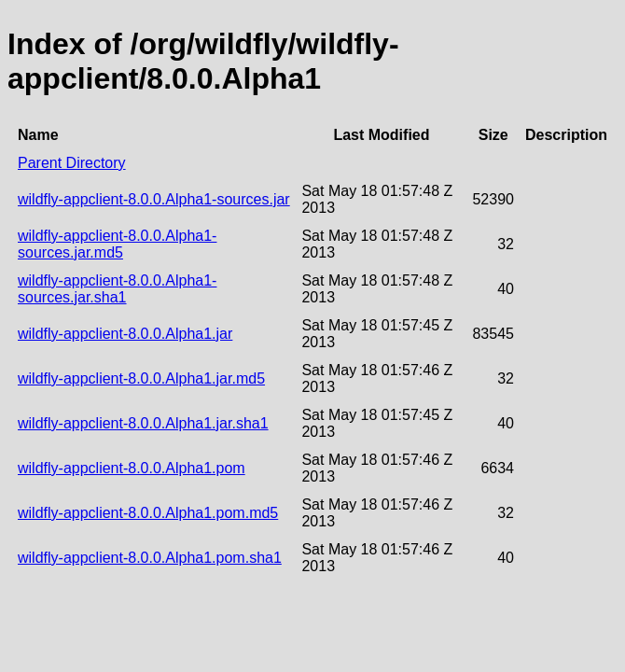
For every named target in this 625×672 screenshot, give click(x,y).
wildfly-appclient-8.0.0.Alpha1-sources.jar (154, 199)
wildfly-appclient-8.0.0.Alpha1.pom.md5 (148, 513)
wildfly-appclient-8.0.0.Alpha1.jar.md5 (141, 378)
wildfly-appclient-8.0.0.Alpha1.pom (132, 468)
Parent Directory (72, 163)
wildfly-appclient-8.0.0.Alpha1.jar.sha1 (143, 423)
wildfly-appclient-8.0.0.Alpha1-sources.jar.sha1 (117, 289)
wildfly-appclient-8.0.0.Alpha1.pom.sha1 (150, 558)
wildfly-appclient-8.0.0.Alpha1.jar (125, 334)
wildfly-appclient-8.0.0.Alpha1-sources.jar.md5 (117, 244)
